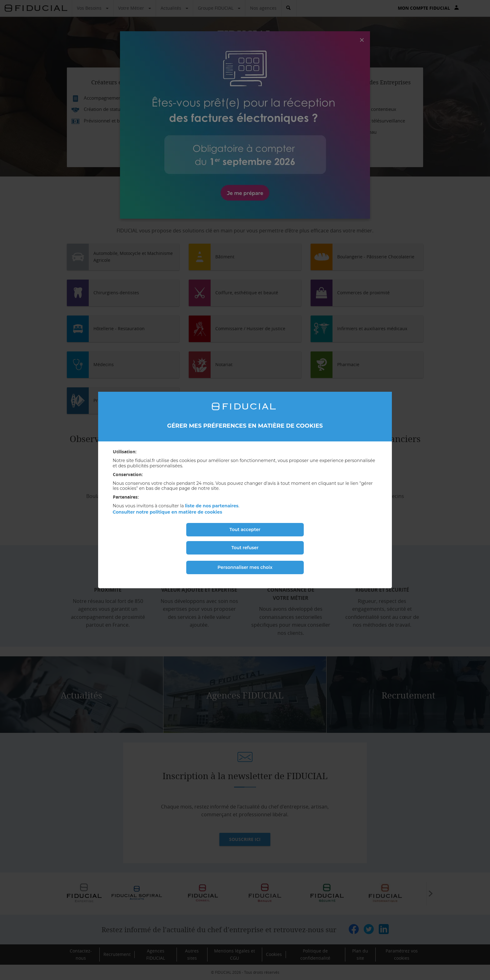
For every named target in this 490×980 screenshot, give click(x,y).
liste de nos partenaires (212, 506)
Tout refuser (245, 548)
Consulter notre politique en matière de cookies (167, 512)
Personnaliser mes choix (245, 567)
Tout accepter (245, 530)
